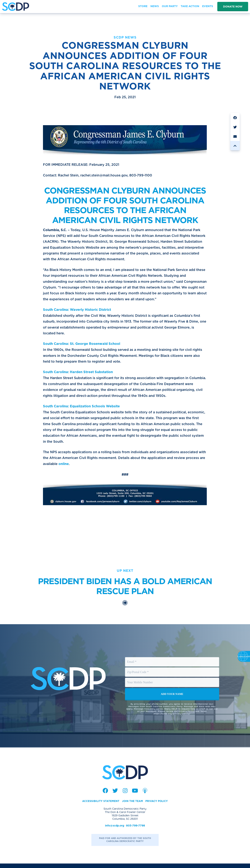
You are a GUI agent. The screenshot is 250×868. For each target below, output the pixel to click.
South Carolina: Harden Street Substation (78, 375)
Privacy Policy (157, 806)
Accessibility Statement (100, 806)
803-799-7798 (136, 830)
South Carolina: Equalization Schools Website (81, 409)
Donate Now (233, 7)
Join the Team (132, 806)
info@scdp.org (115, 830)
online (85, 468)
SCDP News (125, 37)
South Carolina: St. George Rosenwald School (82, 346)
